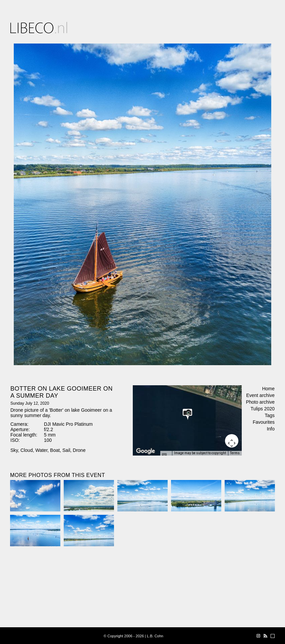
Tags (270, 415)
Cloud (27, 450)
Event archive (260, 395)
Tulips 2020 (263, 409)
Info (271, 429)
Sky (14, 450)
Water (41, 450)
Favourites (264, 422)
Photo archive (260, 402)
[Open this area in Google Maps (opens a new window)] (146, 451)
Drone (79, 450)
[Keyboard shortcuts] (166, 455)
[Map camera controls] (232, 441)
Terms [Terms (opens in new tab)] (235, 453)
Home (268, 389)
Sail (66, 450)
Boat (55, 450)
